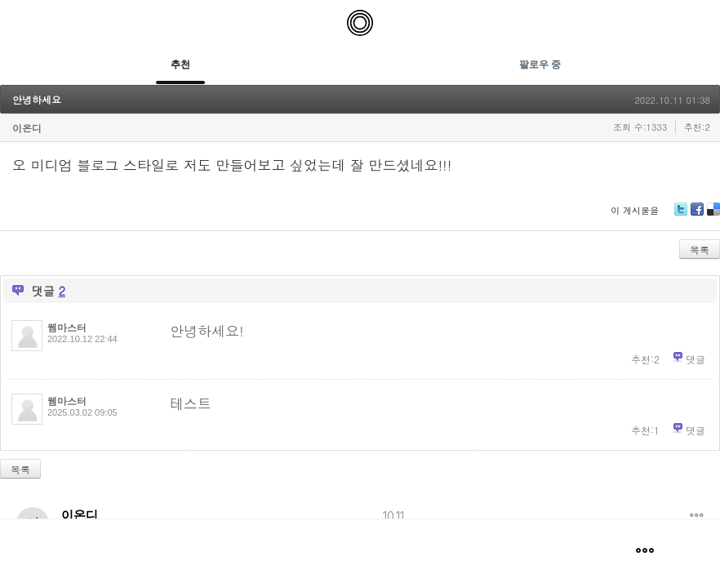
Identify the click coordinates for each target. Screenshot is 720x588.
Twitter (681, 215)
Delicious (713, 215)
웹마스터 (67, 327)
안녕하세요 (37, 99)
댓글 (696, 359)
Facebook (697, 215)
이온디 (27, 128)
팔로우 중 (540, 64)
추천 (180, 64)
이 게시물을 (635, 210)
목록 (700, 249)
